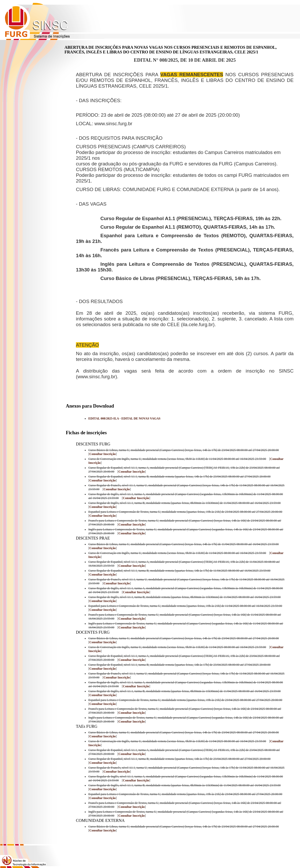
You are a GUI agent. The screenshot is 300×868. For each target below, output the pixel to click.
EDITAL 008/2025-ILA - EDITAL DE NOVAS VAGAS (124, 418)
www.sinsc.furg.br (113, 124)
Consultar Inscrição (102, 454)
